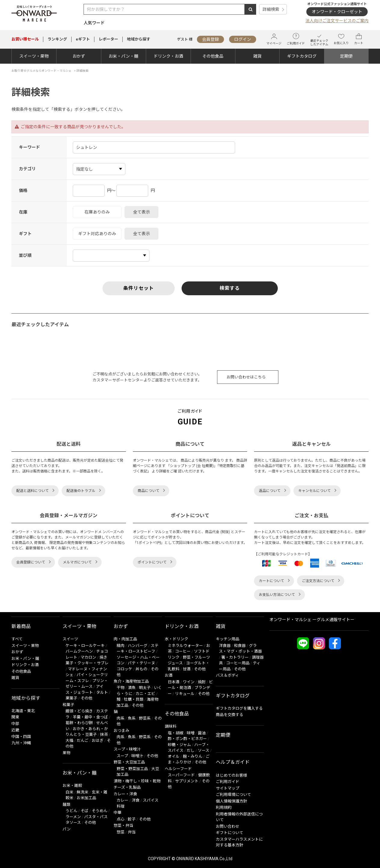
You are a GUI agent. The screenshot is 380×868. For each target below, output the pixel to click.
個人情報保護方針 (231, 801)
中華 (118, 813)
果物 (66, 753)
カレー (123, 800)
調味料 (171, 726)
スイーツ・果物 (34, 56)
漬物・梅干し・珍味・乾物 (137, 781)
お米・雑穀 (72, 786)
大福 (69, 741)
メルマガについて (77, 562)
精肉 (121, 646)
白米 (69, 792)
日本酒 (174, 682)
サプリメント (187, 781)
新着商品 (21, 626)
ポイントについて (152, 562)
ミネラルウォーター (185, 646)
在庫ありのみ (97, 212)
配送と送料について (32, 491)
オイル (174, 756)
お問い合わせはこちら (246, 377)
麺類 (66, 804)
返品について (270, 491)
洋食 (136, 800)
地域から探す (139, 39)
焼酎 (202, 682)
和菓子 (68, 705)
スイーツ (70, 639)
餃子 (132, 819)
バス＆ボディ (227, 675)
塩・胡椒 (176, 733)
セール (25, 39)
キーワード (29, 147)
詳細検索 (271, 9)
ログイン (243, 39)
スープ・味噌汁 (127, 749)
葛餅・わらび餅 (79, 723)
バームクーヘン (79, 651)
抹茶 (104, 734)
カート (359, 39)
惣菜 (121, 832)
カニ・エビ (145, 694)
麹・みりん (193, 756)
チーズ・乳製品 (127, 787)
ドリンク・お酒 (168, 56)
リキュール (185, 694)
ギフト (25, 234)
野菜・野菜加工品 (132, 769)
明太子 (145, 688)
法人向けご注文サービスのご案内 (337, 21)
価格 (23, 190)
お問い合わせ (228, 826)
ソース (204, 750)
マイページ (274, 39)
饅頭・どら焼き (79, 711)
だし (191, 750)
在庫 (23, 212)
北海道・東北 (23, 711)
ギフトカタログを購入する (239, 708)
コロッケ (124, 669)
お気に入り (341, 39)
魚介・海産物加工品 (131, 681)
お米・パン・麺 (123, 56)
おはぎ (98, 741)
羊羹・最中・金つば (90, 717)
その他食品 (213, 56)
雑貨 (257, 56)
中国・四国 (21, 737)
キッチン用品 (228, 639)
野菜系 (145, 718)
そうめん (100, 811)
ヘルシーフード (178, 769)
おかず (79, 56)
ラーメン (73, 817)
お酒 (169, 675)
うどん (71, 811)
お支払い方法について (277, 595)
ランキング (57, 39)
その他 (86, 698)
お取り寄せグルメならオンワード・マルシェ (41, 71)
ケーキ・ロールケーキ (85, 646)
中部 (15, 724)
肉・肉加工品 (125, 639)
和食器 (240, 646)
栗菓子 (71, 698)
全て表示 (142, 212)
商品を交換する (230, 715)
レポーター (108, 39)
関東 (15, 717)
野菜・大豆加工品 (129, 762)
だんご (83, 741)
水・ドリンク (176, 639)
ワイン (189, 682)
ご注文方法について (318, 581)
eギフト (83, 39)
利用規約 (224, 807)
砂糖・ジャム (179, 745)
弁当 (132, 832)
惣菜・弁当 (123, 826)
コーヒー (183, 651)
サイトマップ (228, 788)
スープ (122, 756)
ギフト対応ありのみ (97, 234)
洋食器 (225, 646)
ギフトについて (230, 833)
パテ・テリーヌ (141, 663)
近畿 (15, 730)
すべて (17, 639)
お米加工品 (86, 798)
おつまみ (121, 731)
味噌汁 (137, 756)
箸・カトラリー (235, 657)
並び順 (25, 255)
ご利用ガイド (296, 39)
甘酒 (187, 669)
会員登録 (210, 39)
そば (84, 811)
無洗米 (83, 792)
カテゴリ (27, 169)
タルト (102, 692)
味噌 (191, 733)
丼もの (141, 669)
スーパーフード (181, 775)
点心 (121, 819)
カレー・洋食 (125, 794)
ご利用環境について (233, 795)
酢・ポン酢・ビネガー (187, 739)
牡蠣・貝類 (134, 699)
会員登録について (31, 562)
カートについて (271, 581)
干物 (121, 688)
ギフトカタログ (302, 56)
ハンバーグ (138, 646)
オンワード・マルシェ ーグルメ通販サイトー (312, 620)
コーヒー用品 (238, 663)
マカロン (88, 657)
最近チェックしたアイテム (319, 39)
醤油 (202, 733)
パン (67, 829)
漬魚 (132, 688)
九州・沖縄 (21, 743)
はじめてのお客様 (231, 775)
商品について (149, 491)
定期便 (346, 56)
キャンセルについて (314, 491)
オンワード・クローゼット (337, 12)
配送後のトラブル (81, 491)
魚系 (132, 718)
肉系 (121, 718)
